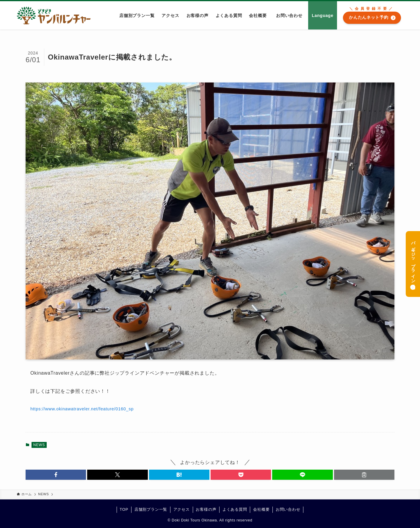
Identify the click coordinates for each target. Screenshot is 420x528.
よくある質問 (235, 509)
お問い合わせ (288, 509)
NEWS (39, 445)
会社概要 (261, 509)
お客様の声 (206, 509)
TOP (124, 509)
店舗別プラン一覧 (151, 509)
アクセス (182, 509)
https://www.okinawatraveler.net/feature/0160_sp (82, 409)
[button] (56, 475)
